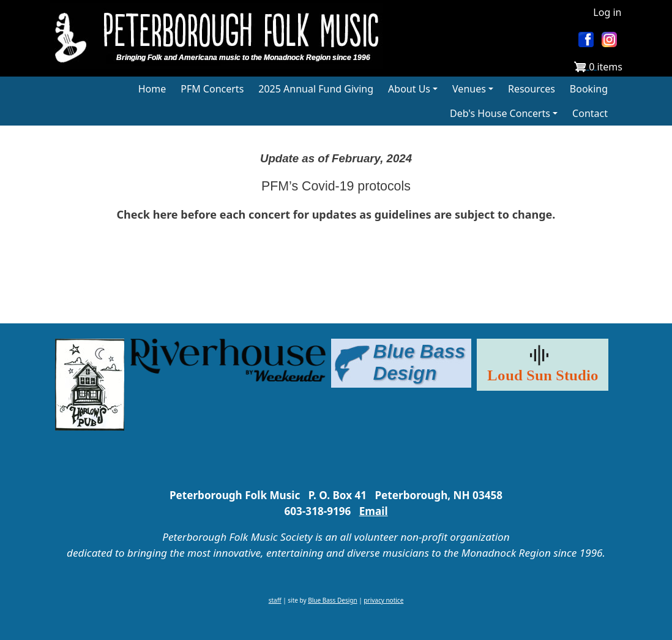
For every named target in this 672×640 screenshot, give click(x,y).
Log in (607, 12)
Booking (589, 89)
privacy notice (383, 600)
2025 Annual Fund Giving (316, 89)
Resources (532, 89)
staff (275, 600)
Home (152, 89)
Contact (590, 113)
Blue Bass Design (332, 600)
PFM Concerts (212, 89)
